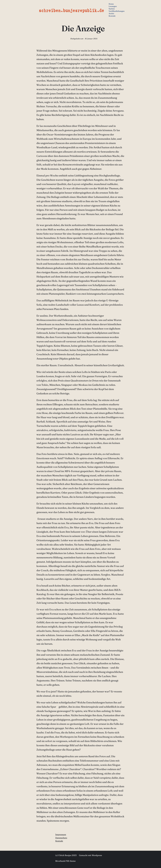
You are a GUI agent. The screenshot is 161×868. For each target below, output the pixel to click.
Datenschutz (61, 838)
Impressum (61, 834)
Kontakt (59, 841)
